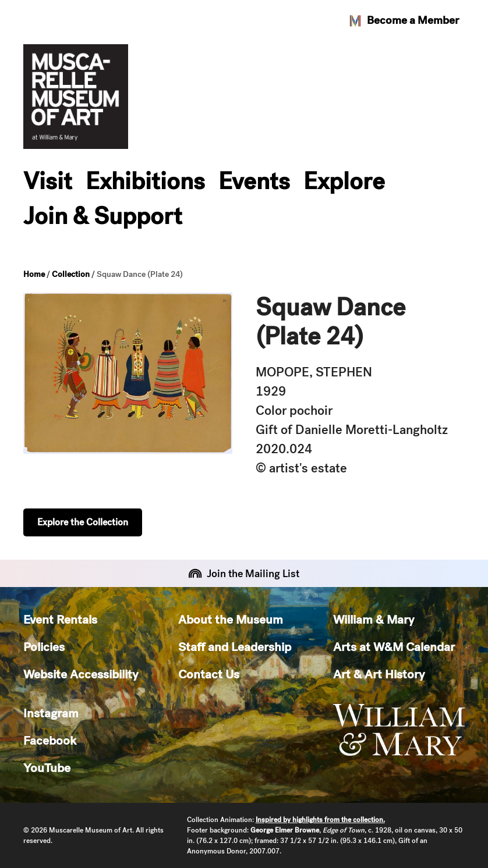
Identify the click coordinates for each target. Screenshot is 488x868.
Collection (71, 274)
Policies (44, 647)
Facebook (50, 740)
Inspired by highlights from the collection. (320, 820)
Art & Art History (379, 674)
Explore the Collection (83, 522)
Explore (344, 181)
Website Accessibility (81, 674)
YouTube (47, 768)
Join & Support (103, 216)
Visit (48, 181)
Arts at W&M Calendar (394, 647)
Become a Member (404, 20)
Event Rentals (60, 619)
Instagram (51, 713)
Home (34, 274)
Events (254, 181)
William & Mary (374, 619)
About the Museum (231, 619)
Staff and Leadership (235, 647)
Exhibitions (145, 181)
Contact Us (209, 674)
